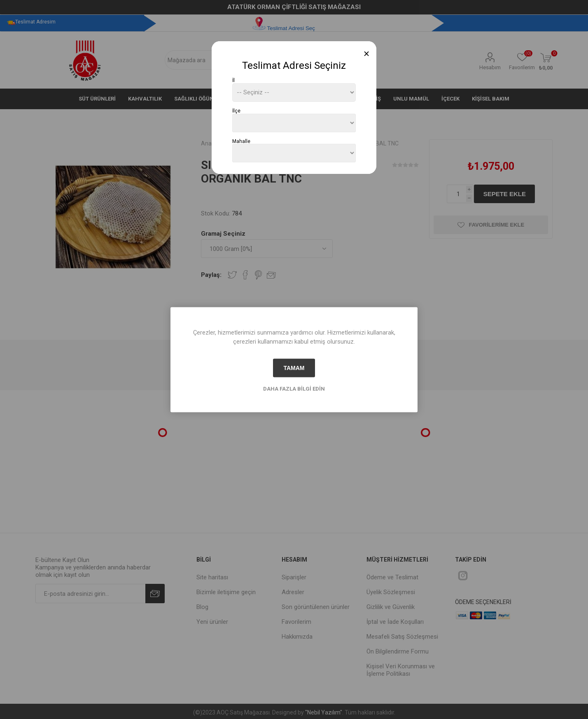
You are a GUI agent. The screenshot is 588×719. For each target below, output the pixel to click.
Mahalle (241, 141)
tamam (294, 368)
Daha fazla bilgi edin (294, 388)
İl (233, 80)
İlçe (236, 111)
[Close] (367, 54)
